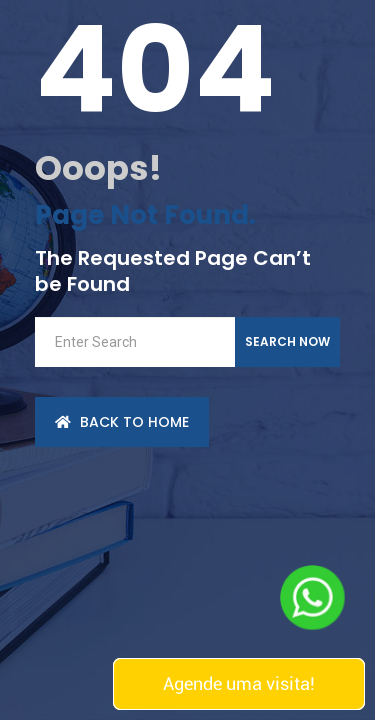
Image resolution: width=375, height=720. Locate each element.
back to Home (122, 422)
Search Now (287, 341)
